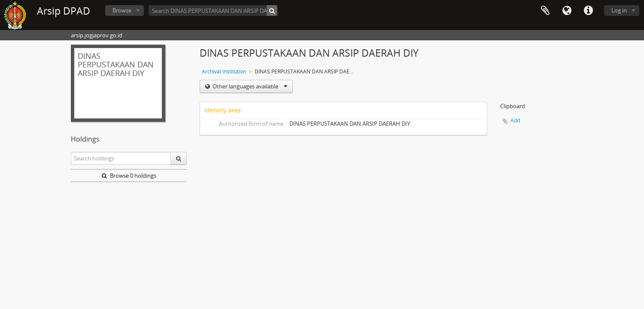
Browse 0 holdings (129, 176)
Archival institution (224, 71)
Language (567, 11)
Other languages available (249, 86)
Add (515, 120)
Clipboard (545, 11)
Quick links (588, 11)
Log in (619, 10)
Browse (122, 10)
